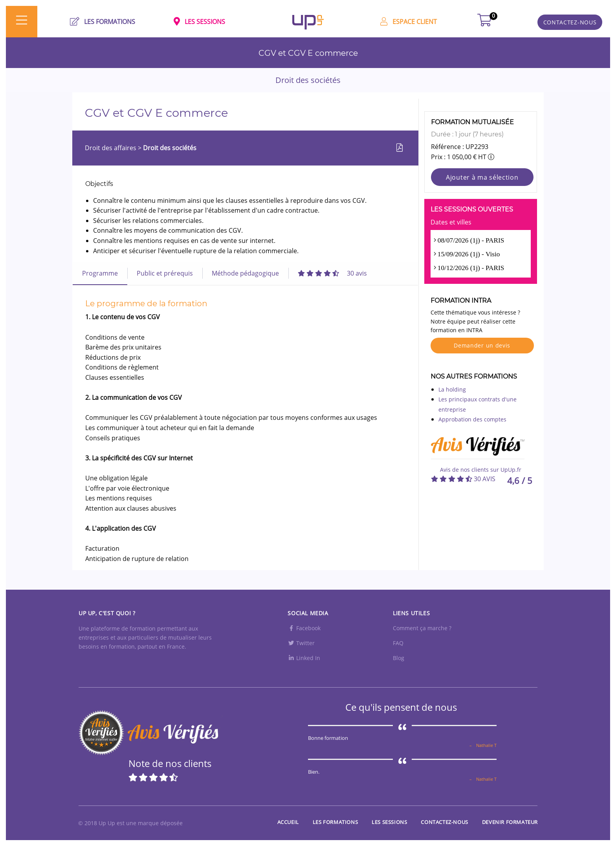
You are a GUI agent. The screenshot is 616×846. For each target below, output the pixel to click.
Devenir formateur (510, 822)
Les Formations (335, 822)
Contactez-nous (444, 822)
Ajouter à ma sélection (482, 177)
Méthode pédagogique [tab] (245, 273)
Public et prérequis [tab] (165, 273)
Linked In (304, 658)
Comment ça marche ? (422, 628)
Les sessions (389, 822)
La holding (452, 389)
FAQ (398, 643)
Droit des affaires (111, 148)
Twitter (301, 643)
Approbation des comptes (472, 419)
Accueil (288, 822)
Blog (399, 658)
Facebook (304, 628)
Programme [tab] (100, 273)
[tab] (332, 273)
